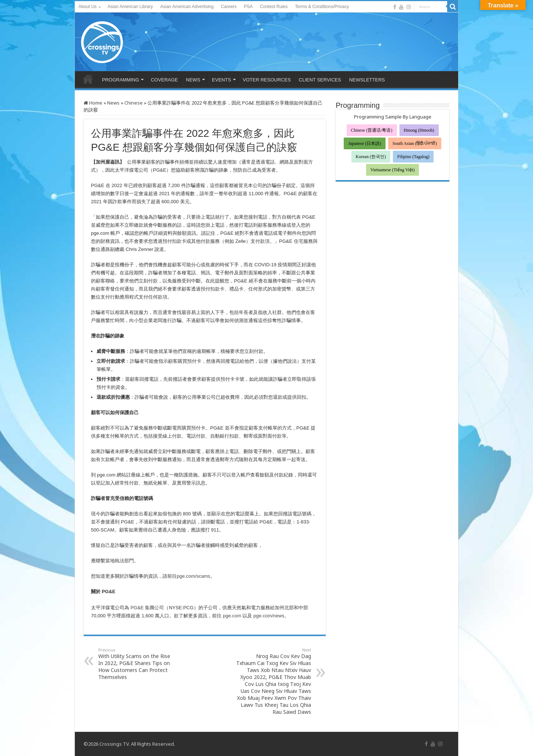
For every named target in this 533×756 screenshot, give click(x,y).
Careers (229, 7)
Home (93, 103)
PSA (248, 7)
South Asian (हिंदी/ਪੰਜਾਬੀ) (415, 143)
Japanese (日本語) (365, 143)
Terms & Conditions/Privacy (322, 7)
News (113, 103)
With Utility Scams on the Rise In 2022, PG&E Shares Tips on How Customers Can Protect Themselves (136, 664)
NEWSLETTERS (367, 80)
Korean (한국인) (371, 157)
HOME (88, 79)
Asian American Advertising (187, 7)
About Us (87, 7)
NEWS (193, 80)
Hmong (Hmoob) (419, 130)
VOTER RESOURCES (267, 80)
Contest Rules (274, 7)
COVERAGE (164, 80)
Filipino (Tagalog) (413, 157)
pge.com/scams (194, 576)
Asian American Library (130, 7)
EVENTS (222, 80)
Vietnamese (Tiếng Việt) (393, 170)
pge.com (232, 616)
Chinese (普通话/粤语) (372, 130)
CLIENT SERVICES (320, 80)
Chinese (134, 103)
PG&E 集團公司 (147, 608)
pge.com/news (269, 616)
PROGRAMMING (121, 80)
